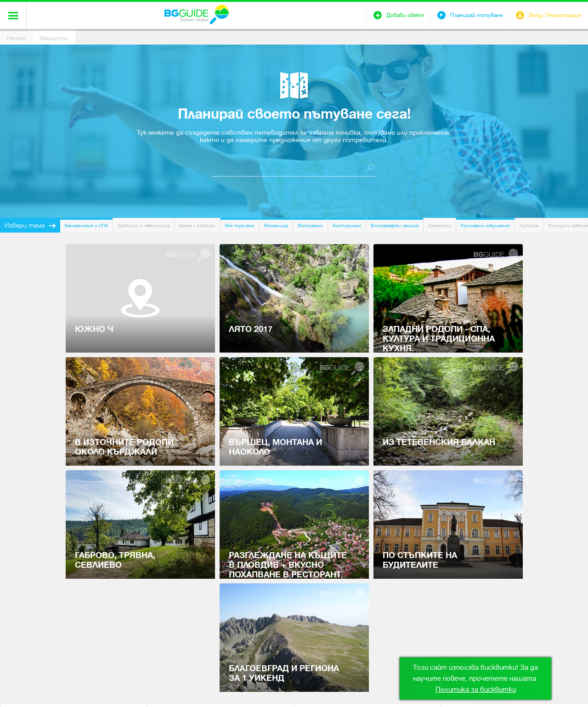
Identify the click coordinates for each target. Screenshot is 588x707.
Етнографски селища (395, 225)
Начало (16, 38)
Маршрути (54, 38)
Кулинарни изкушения (485, 225)
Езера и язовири (197, 225)
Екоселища (276, 225)
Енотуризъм (347, 225)
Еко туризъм (240, 225)
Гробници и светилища (144, 225)
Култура (529, 225)
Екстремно (310, 225)
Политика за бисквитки (476, 690)
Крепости (440, 225)
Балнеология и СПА (86, 225)
